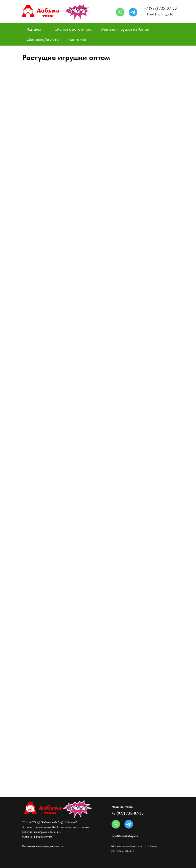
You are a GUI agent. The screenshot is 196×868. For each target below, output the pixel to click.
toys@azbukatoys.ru (125, 836)
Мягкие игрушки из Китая (125, 29)
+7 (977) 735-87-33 (128, 813)
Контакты (77, 39)
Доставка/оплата (43, 39)
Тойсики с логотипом (72, 29)
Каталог (35, 29)
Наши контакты (122, 807)
